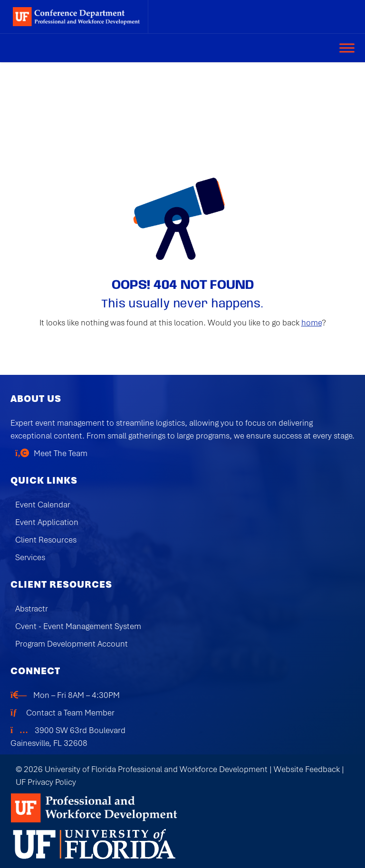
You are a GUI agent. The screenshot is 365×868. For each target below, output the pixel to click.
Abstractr (32, 609)
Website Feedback (307, 769)
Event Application (47, 522)
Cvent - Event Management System (78, 626)
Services (30, 557)
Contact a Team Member (70, 713)
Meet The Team (61, 453)
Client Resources (46, 540)
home (312, 323)
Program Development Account (72, 644)
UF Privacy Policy (46, 782)
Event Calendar (43, 505)
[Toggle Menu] (347, 48)
